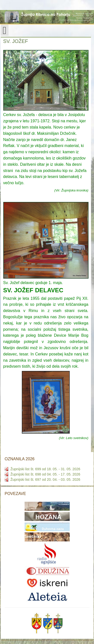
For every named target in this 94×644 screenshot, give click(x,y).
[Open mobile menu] (5, 30)
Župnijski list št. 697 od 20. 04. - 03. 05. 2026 (45, 480)
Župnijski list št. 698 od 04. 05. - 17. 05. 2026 (45, 474)
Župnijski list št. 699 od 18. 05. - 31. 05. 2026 (45, 469)
